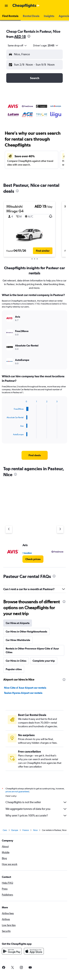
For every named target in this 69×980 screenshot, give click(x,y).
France (26, 830)
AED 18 (20, 36)
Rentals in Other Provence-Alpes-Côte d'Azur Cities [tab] (32, 650)
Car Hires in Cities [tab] (16, 661)
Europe (15, 830)
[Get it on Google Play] (12, 951)
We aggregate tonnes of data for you (36, 809)
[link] (35, 455)
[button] (6, 6)
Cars (5, 830)
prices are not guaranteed (17, 792)
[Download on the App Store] (34, 951)
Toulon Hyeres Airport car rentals (23, 693)
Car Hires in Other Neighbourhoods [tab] (26, 632)
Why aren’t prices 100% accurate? (36, 816)
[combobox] (17, 45)
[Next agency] (60, 529)
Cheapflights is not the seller (36, 802)
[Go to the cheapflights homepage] (26, 6)
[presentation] (29, 36)
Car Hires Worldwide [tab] (18, 640)
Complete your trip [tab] (44, 661)
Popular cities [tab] (14, 669)
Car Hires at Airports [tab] (18, 623)
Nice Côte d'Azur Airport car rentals (25, 688)
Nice (35, 830)
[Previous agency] (9, 529)
